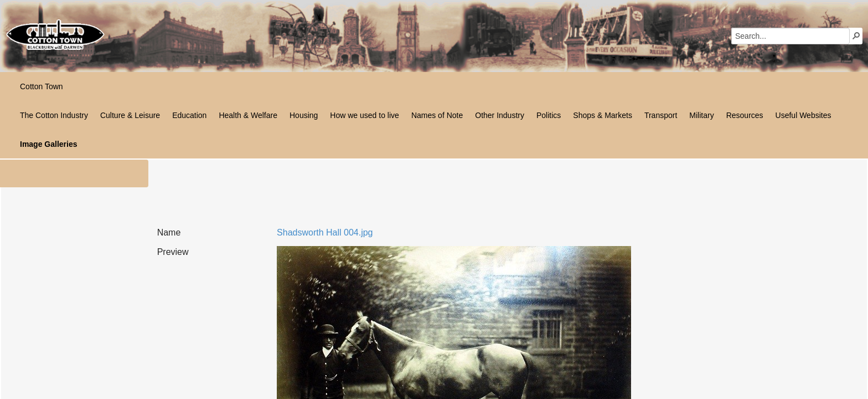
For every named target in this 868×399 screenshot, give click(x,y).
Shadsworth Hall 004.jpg (325, 232)
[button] (856, 35)
